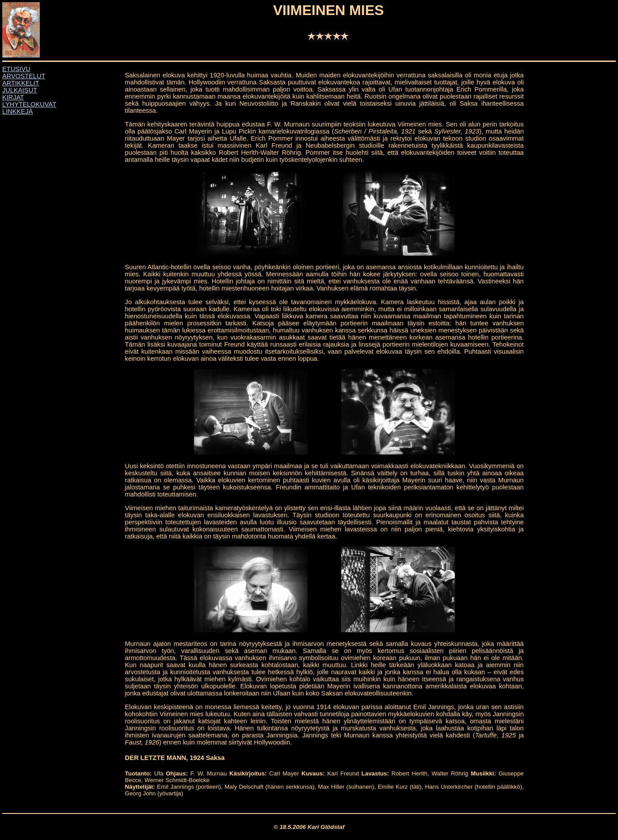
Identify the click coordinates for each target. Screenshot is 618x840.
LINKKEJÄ (17, 111)
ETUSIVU (16, 69)
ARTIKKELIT (21, 83)
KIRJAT (13, 97)
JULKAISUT (20, 90)
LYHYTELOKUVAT (29, 104)
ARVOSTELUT (24, 76)
